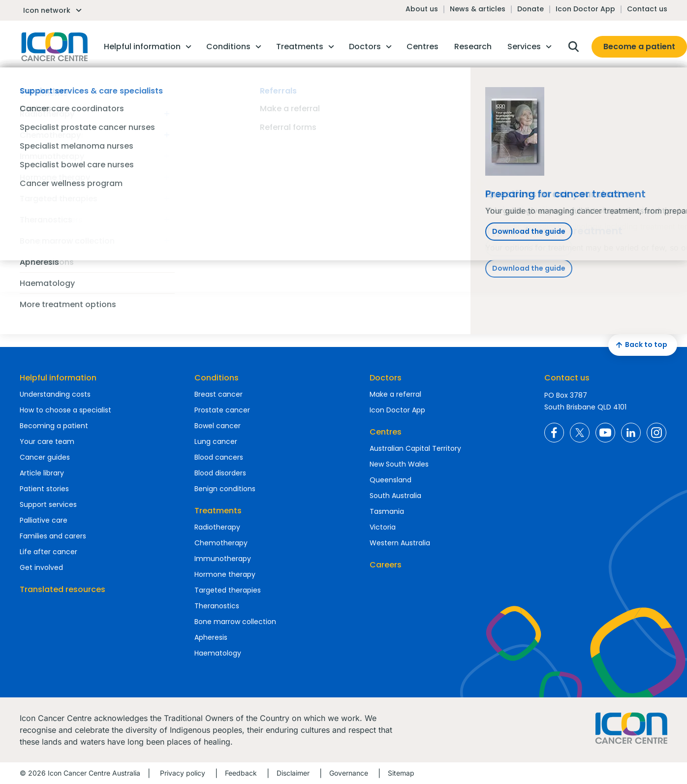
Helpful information (58, 378)
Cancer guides (45, 457)
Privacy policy (183, 773)
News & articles (478, 9)
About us (422, 9)
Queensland (390, 480)
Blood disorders (220, 473)
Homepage (54, 47)
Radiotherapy (217, 527)
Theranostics (217, 606)
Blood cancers (219, 457)
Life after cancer (48, 552)
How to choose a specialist (65, 410)
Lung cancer (216, 441)
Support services (48, 504)
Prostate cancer (222, 410)
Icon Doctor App (585, 9)
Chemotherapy (221, 543)
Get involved (41, 567)
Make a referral (395, 394)
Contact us (647, 9)
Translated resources (62, 589)
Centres (386, 432)
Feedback (241, 773)
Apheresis (211, 637)
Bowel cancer (218, 426)
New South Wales (399, 464)
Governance (349, 773)
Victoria (383, 527)
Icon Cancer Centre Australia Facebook (554, 433)
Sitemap (401, 773)
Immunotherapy (223, 559)
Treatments (218, 511)
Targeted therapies (228, 590)
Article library (42, 473)
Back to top (640, 345)
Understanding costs (55, 394)
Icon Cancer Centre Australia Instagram (656, 433)
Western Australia (400, 543)
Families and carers (53, 536)
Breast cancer (219, 394)
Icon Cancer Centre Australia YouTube (605, 433)
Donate (531, 9)
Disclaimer (293, 773)
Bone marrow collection (235, 622)
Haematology (218, 653)
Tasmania (387, 511)
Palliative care (44, 520)
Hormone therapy (225, 574)
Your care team (47, 441)
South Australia (395, 496)
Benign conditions (225, 489)
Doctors (386, 378)
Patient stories (44, 489)
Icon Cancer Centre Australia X (580, 433)
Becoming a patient (54, 426)
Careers (386, 565)
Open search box (573, 47)
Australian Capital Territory (415, 448)
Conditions (217, 378)
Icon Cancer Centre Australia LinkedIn (631, 433)
